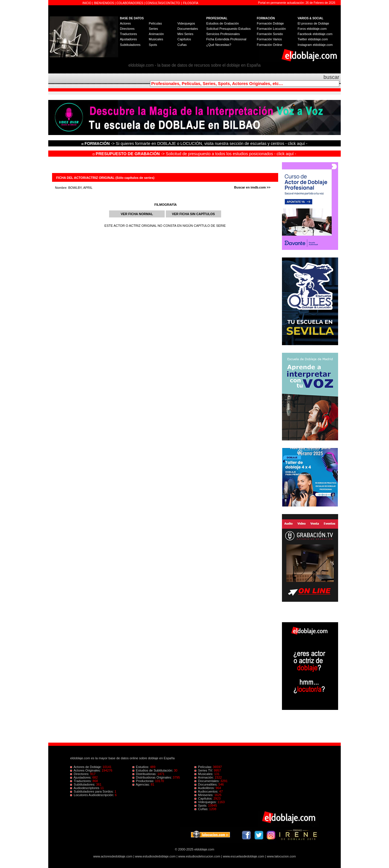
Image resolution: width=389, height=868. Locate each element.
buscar (331, 77)
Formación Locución (271, 29)
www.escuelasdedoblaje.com (243, 856)
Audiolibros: (205, 788)
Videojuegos (186, 23)
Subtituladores (130, 45)
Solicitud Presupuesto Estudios (228, 29)
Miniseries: (204, 795)
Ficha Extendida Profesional (226, 39)
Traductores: (81, 781)
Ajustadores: (81, 777)
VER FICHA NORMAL (137, 214)
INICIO (87, 3)
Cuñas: (202, 809)
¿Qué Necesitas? (219, 45)
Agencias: (142, 784)
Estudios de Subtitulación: (153, 770)
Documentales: (208, 781)
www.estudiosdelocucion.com (199, 856)
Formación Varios (269, 39)
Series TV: (204, 770)
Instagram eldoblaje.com (315, 45)
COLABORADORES (130, 3)
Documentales (187, 29)
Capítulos (184, 39)
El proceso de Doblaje (314, 23)
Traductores (128, 34)
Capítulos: (204, 798)
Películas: (204, 767)
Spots (153, 45)
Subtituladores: (83, 784)
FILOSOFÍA (191, 3)
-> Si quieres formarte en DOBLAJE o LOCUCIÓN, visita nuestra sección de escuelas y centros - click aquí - (195, 143)
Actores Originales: (86, 770)
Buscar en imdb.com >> (252, 187)
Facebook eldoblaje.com (315, 34)
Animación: (205, 777)
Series (153, 29)
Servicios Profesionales (223, 34)
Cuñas (182, 45)
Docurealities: (206, 784)
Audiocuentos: (207, 791)
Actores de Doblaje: (86, 767)
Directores (127, 29)
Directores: (80, 774)
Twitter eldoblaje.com (313, 39)
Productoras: (144, 781)
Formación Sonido (270, 34)
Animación (156, 34)
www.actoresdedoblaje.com (113, 856)
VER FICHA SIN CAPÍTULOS (193, 214)
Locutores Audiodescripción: (93, 795)
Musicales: (204, 774)
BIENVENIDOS (105, 3)
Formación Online (270, 45)
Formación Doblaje (270, 23)
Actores (125, 23)
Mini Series (185, 34)
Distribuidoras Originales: (153, 777)
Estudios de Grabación (222, 23)
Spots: (201, 805)
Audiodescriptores (85, 788)
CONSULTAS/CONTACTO (163, 3)
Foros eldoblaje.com (312, 29)
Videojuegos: (206, 802)
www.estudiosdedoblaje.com (155, 856)
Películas (155, 23)
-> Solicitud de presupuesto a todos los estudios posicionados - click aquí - (194, 154)
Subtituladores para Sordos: (92, 791)
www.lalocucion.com (281, 856)
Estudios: (141, 767)
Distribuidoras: (145, 774)
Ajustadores (128, 39)
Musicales (156, 39)
